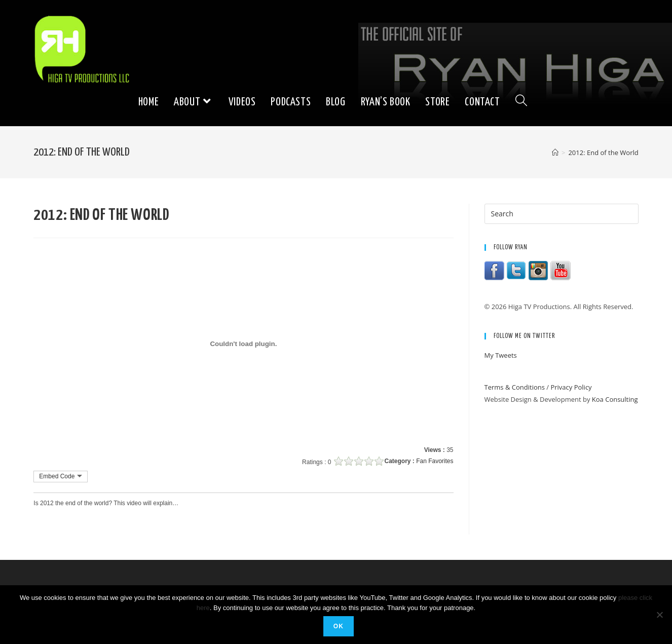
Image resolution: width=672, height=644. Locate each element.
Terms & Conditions (515, 387)
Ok (339, 626)
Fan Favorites (435, 461)
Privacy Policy (571, 387)
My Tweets (501, 355)
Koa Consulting (615, 399)
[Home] (555, 153)
